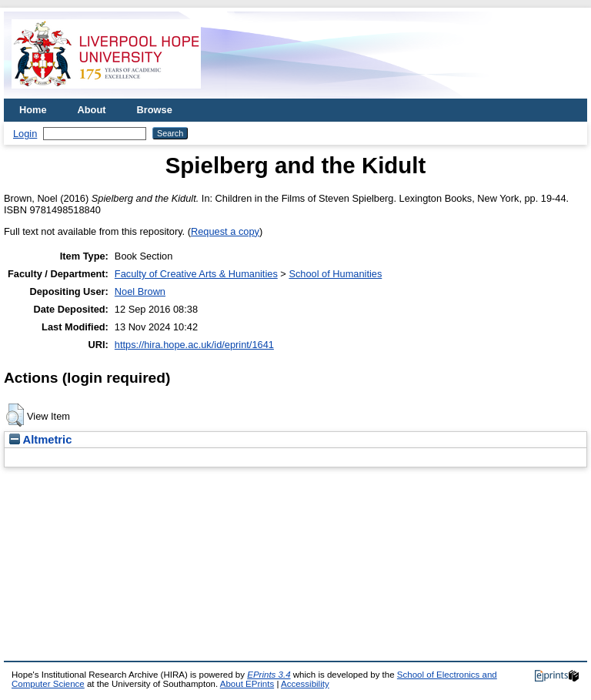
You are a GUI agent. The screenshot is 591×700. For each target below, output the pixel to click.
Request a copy (225, 231)
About (92, 110)
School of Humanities (335, 274)
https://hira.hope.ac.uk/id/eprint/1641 (194, 345)
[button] (15, 415)
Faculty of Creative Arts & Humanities (196, 274)
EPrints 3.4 (269, 675)
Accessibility (305, 684)
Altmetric (40, 440)
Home (33, 110)
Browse (155, 110)
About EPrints (247, 684)
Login (25, 134)
